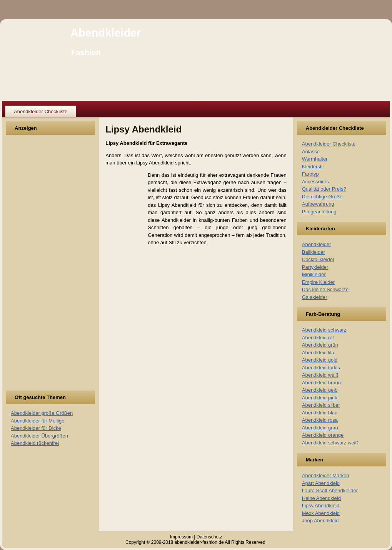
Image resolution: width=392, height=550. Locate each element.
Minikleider (314, 274)
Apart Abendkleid (321, 483)
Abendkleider (106, 33)
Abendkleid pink (320, 398)
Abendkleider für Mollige (38, 421)
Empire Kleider (318, 282)
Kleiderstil (313, 167)
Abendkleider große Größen (42, 413)
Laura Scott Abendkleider (330, 490)
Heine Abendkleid (321, 498)
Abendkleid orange (323, 435)
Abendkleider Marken (326, 475)
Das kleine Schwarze (325, 289)
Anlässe (311, 152)
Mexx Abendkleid (321, 513)
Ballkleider (314, 252)
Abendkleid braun (321, 383)
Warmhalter (315, 159)
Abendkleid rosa (320, 420)
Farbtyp (310, 174)
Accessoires (315, 182)
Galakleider (315, 297)
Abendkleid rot (318, 338)
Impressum (181, 537)
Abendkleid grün (320, 345)
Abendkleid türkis (321, 368)
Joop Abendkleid (320, 521)
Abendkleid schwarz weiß (330, 443)
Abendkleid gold (320, 360)
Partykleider (315, 267)
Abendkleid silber (321, 405)
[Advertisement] (39, 267)
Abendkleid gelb (320, 390)
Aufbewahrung (318, 204)
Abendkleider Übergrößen (39, 436)
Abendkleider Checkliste (41, 112)
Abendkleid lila (318, 353)
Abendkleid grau (320, 428)
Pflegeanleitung (319, 212)
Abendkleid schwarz (324, 330)
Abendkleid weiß (320, 375)
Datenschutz (209, 537)
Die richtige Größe (322, 197)
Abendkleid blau (320, 413)
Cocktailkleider (318, 259)
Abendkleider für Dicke (36, 428)
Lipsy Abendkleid (321, 506)
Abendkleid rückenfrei (35, 443)
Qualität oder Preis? (324, 189)
